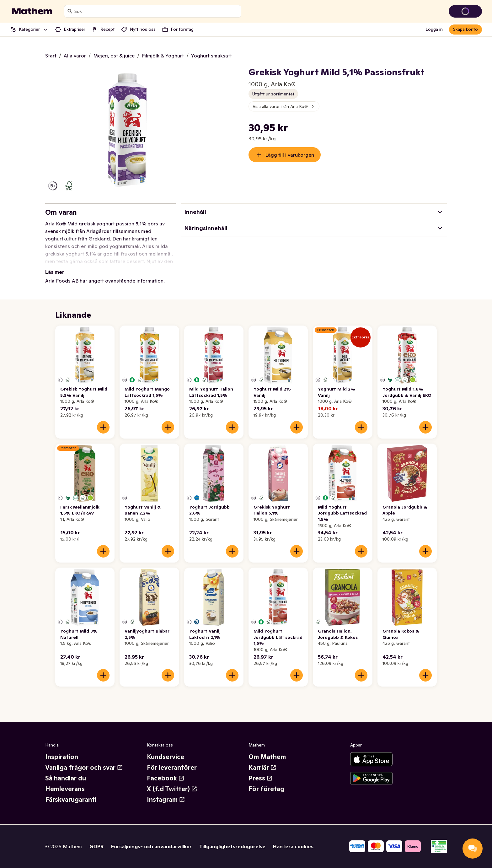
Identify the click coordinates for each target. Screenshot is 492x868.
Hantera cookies (293, 846)
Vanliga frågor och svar (84, 768)
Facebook (166, 778)
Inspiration (62, 757)
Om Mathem (267, 757)
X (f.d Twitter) (172, 789)
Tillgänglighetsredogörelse (232, 846)
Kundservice (166, 757)
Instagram (166, 800)
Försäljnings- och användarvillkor (151, 846)
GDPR (96, 846)
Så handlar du (66, 778)
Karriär (262, 768)
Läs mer (55, 272)
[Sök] (70, 11)
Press (261, 778)
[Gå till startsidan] (32, 11)
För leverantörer (172, 768)
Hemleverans (65, 789)
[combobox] (156, 11)
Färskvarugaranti (71, 800)
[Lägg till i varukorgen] (103, 427)
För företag (266, 789)
